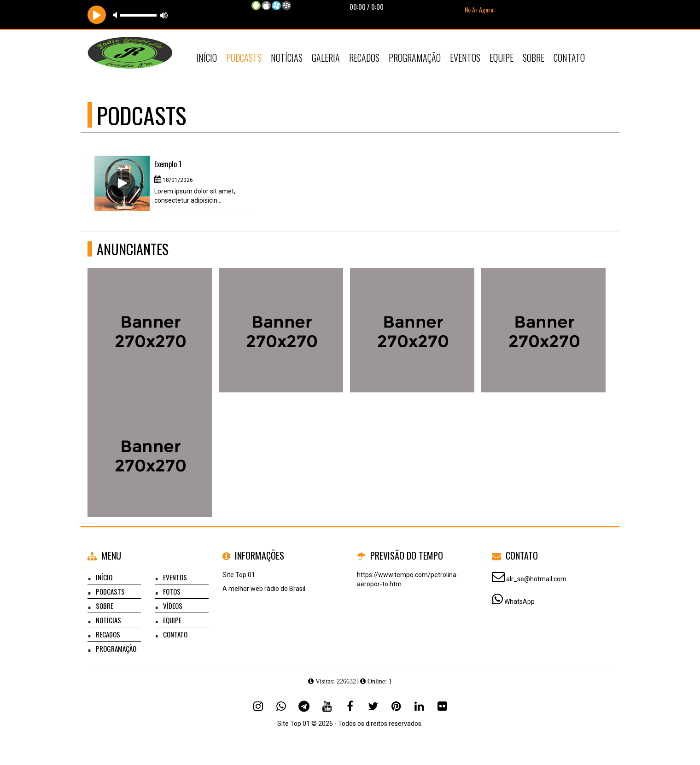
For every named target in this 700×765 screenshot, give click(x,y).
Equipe (502, 58)
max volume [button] (164, 15)
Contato (569, 58)
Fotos (172, 591)
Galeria (326, 58)
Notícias (287, 58)
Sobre (534, 58)
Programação (415, 58)
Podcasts (244, 58)
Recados (364, 58)
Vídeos (173, 606)
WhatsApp (519, 601)
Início (207, 58)
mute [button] (117, 15)
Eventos (465, 58)
